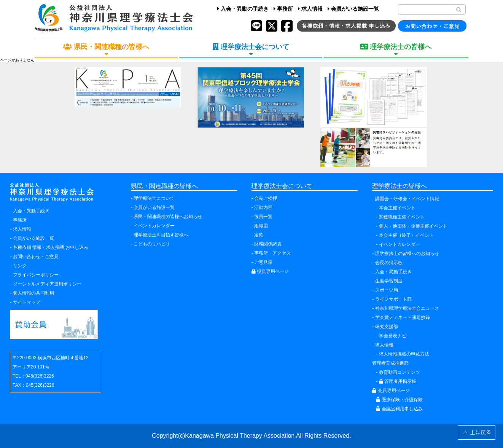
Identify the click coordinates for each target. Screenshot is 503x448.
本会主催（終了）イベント (406, 235)
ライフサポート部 (393, 299)
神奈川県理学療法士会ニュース (407, 308)
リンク (20, 266)
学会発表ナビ (393, 336)
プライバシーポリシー (36, 275)
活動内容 (263, 207)
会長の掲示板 (389, 263)
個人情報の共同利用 (33, 293)
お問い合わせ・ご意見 (36, 257)
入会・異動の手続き (243, 9)
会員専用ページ (391, 391)
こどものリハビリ (152, 244)
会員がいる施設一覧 (353, 9)
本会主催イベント (397, 208)
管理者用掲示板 (398, 381)
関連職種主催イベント (402, 217)
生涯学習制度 (389, 281)
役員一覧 (263, 217)
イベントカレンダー (154, 226)
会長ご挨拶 (266, 198)
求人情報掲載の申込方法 (404, 354)
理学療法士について (154, 198)
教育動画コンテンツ (400, 372)
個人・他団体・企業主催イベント (413, 226)
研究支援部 (387, 327)
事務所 (283, 9)
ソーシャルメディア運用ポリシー (47, 284)
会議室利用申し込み (399, 409)
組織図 (261, 226)
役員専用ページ (270, 271)
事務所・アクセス (272, 253)
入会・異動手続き (31, 211)
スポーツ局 (387, 290)
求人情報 (310, 9)
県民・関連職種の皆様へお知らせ (168, 217)
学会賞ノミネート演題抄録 (403, 317)
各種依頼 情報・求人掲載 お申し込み (51, 247)
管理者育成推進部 (390, 363)
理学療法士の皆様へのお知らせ (407, 253)
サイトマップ (27, 302)
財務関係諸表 (268, 244)
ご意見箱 (263, 262)
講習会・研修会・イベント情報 (407, 199)
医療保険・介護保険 (399, 400)
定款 (259, 235)
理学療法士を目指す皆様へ (161, 235)
